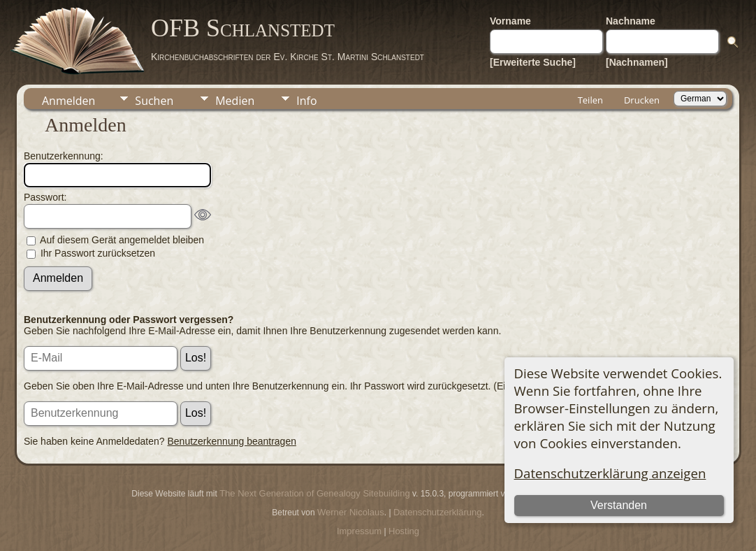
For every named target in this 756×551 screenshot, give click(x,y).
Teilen (590, 100)
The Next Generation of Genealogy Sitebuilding (314, 493)
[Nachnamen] (637, 62)
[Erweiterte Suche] (533, 62)
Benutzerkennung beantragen (232, 441)
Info (306, 101)
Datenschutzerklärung (437, 512)
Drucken (642, 100)
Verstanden (619, 505)
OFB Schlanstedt (243, 28)
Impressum (359, 531)
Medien (235, 101)
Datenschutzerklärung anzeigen (610, 473)
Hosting (404, 531)
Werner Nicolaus (351, 512)
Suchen (154, 101)
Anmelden (68, 101)
